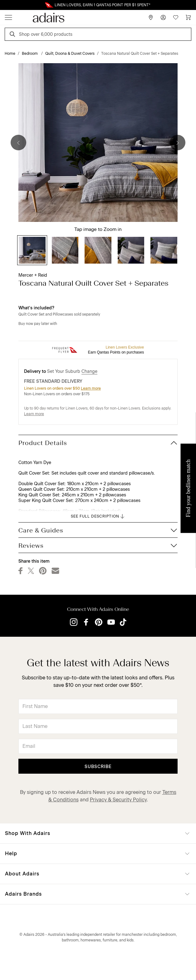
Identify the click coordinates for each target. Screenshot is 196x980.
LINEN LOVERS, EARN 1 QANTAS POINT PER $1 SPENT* (103, 5)
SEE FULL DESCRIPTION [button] (98, 516)
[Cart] (188, 17)
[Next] (178, 143)
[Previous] (18, 143)
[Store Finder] (151, 17)
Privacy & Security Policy (118, 800)
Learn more (91, 388)
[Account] (163, 17)
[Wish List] (176, 17)
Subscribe (98, 767)
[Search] (13, 35)
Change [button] (89, 371)
